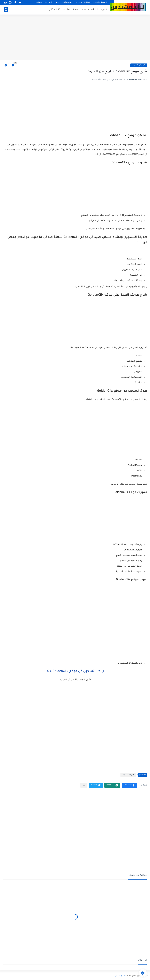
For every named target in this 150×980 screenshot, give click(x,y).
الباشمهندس (121, 976)
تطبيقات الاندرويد (70, 10)
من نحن (39, 3)
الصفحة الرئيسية (100, 3)
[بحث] (6, 10)
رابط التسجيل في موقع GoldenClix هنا (75, 671)
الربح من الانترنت (99, 10)
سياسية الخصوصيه (64, 3)
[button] (130, 785)
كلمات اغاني (54, 10)
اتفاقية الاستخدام (83, 3)
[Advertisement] (75, 38)
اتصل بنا (49, 3)
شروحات (85, 10)
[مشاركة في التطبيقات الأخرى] (84, 785)
